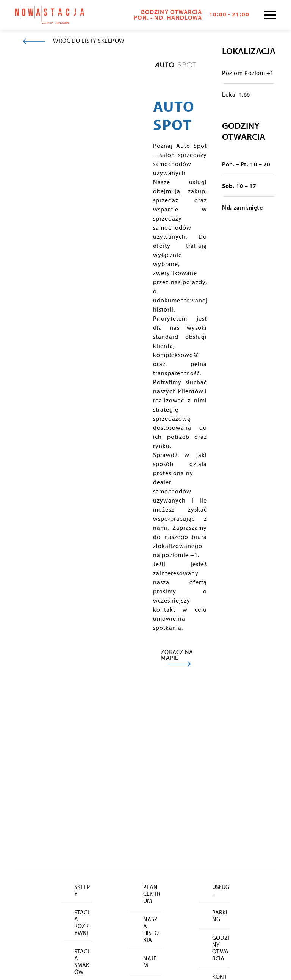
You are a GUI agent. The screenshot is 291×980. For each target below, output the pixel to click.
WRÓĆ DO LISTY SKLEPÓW (89, 41)
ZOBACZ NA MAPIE (177, 655)
